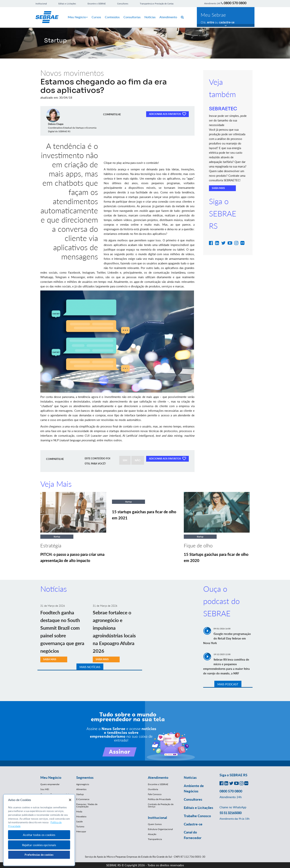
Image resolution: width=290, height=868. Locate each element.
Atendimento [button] (158, 777)
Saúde (79, 821)
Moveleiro (81, 816)
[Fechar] (70, 800)
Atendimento (168, 17)
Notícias (150, 17)
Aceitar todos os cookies (39, 835)
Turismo (80, 826)
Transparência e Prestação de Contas (157, 4)
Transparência (155, 839)
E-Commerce (83, 799)
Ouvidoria (153, 789)
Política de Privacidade (159, 799)
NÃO (138, 460)
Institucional (41, 4)
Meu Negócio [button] (51, 777)
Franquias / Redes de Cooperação (87, 805)
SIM (125, 460)
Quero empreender (50, 784)
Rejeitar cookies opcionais (39, 845)
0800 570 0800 (235, 3)
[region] (39, 830)
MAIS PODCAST (228, 684)
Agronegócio (83, 784)
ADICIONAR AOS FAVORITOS (167, 114)
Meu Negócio (78, 17)
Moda (79, 811)
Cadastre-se (193, 824)
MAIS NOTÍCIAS (90, 667)
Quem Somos (155, 824)
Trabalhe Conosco (197, 816)
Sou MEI (45, 789)
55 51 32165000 (230, 813)
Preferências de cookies (39, 855)
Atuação (152, 834)
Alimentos (81, 789)
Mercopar (81, 831)
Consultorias (132, 17)
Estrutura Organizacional (160, 829)
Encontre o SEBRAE (97, 4)
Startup (80, 794)
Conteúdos (112, 17)
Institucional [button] (157, 818)
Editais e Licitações (67, 4)
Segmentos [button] (85, 777)
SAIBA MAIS (218, 188)
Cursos (96, 17)
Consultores (123, 4)
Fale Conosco (155, 794)
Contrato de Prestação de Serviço (161, 805)
